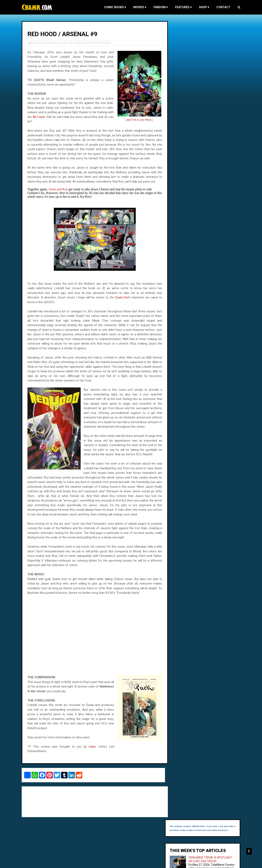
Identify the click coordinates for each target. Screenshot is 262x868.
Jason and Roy (59, 189)
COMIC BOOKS (114, 7)
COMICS (79, 43)
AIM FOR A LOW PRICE (137, 120)
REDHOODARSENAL (101, 43)
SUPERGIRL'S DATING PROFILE (213, 92)
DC (87, 43)
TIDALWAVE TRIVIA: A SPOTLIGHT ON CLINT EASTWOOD (207, 67)
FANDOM (160, 7)
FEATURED (182, 7)
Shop (203, 7)
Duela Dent (121, 297)
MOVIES (139, 7)
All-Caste (46, 117)
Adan (91, 756)
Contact (222, 7)
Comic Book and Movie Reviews (41, 863)
